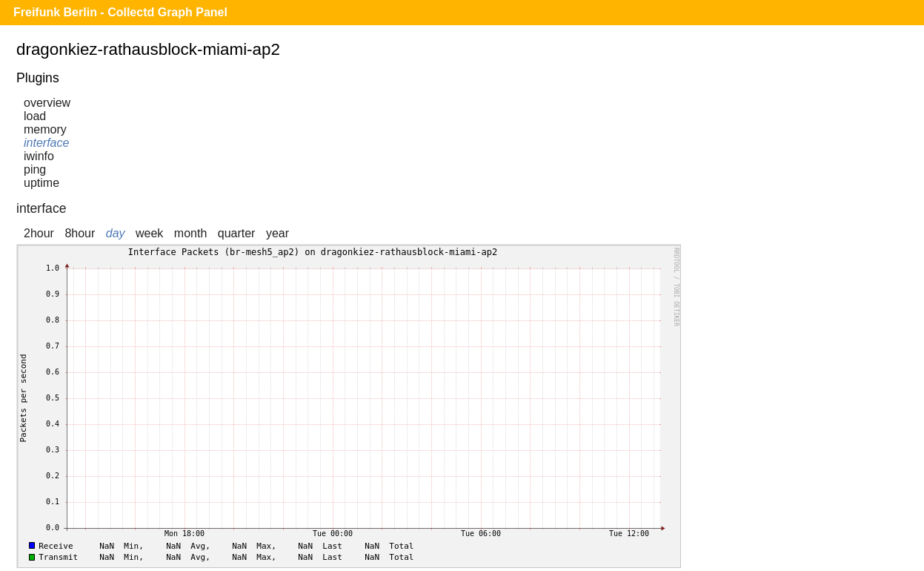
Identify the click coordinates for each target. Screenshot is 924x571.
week (149, 233)
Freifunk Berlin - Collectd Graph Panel (120, 12)
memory (45, 129)
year (277, 233)
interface (46, 143)
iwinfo (39, 156)
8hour (80, 233)
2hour (39, 233)
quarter (237, 233)
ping (35, 169)
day (116, 233)
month (190, 233)
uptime (41, 183)
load (35, 116)
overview (47, 103)
